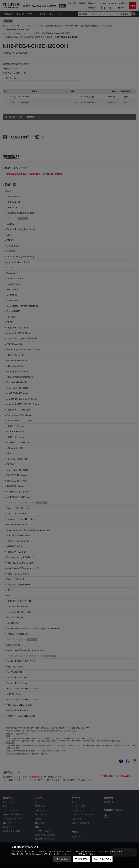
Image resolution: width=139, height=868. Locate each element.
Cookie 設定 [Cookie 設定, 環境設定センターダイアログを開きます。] (62, 859)
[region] (69, 855)
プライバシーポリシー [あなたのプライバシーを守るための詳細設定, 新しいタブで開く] (88, 854)
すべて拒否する (81, 859)
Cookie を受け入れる (102, 859)
